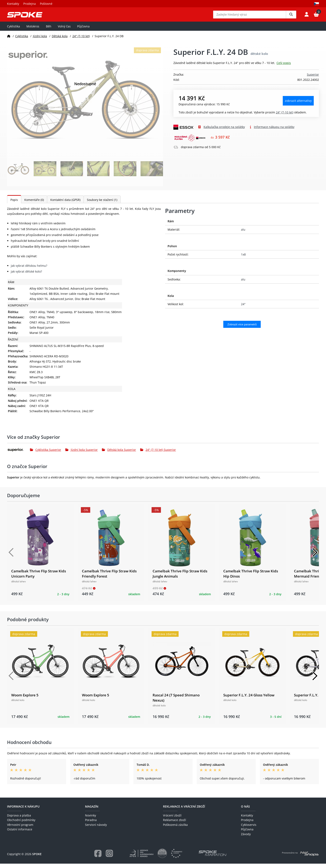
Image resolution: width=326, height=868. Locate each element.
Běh (49, 30)
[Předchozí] (11, 557)
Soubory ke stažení (102, 204)
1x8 (243, 259)
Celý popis (284, 67)
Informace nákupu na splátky (274, 131)
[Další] (315, 557)
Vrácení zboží (172, 820)
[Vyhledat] (291, 17)
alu (243, 234)
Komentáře (34, 204)
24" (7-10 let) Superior (158, 454)
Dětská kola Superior (119, 454)
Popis (14, 204)
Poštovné (46, 4)
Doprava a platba (19, 820)
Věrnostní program (20, 829)
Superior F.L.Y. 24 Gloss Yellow (249, 699)
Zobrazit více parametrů (242, 329)
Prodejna (30, 4)
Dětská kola (60, 40)
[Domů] (9, 40)
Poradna (91, 824)
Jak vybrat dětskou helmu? (29, 270)
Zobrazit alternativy (298, 105)
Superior (313, 79)
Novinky (91, 820)
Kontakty (13, 4)
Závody (246, 838)
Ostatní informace (20, 834)
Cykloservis (249, 829)
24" (243, 308)
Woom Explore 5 (25, 699)
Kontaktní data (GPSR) (65, 204)
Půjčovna (83, 30)
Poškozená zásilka (175, 829)
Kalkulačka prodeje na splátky (224, 131)
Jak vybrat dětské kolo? (26, 276)
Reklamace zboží (175, 824)
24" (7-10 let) (81, 40)
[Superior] (19, 454)
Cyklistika (14, 30)
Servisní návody (96, 829)
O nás (245, 811)
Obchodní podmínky (21, 824)
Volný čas (64, 30)
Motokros (33, 30)
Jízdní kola (40, 40)
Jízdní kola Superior (81, 454)
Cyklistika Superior (46, 454)
